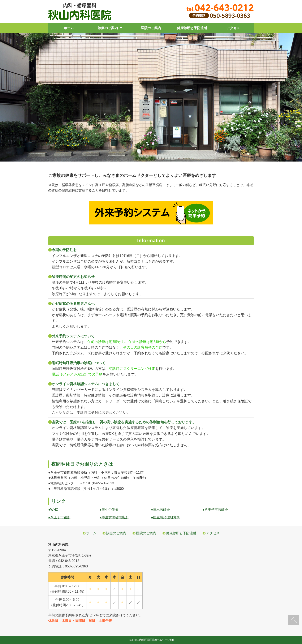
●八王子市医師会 (215, 510)
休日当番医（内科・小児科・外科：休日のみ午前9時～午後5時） (99, 478)
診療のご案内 (108, 28)
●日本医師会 (160, 510)
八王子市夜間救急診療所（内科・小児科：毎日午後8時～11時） (98, 473)
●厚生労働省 (109, 510)
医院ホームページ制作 (162, 640)
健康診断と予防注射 (192, 28)
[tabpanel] (151, 97)
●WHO (53, 510)
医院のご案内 (151, 28)
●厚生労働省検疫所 (114, 517)
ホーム (69, 28)
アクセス (233, 28)
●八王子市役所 (59, 517)
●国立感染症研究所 (165, 517)
